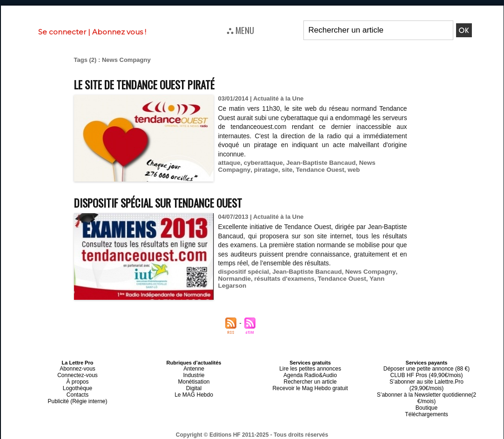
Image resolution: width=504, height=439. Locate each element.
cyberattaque (262, 163)
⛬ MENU (240, 30)
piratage (230, 170)
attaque (229, 163)
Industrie (194, 374)
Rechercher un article (310, 379)
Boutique (427, 396)
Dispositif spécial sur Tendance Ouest (168, 202)
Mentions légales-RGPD (326, 428)
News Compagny (378, 163)
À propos (77, 379)
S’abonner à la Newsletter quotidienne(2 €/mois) (427, 388)
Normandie (234, 279)
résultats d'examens (282, 279)
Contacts (77, 391)
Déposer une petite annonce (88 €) (426, 368)
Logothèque (77, 385)
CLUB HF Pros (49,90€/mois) (427, 374)
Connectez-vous (78, 374)
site (250, 170)
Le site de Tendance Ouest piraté (154, 84)
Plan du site (229, 435)
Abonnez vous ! (119, 32)
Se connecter (62, 32)
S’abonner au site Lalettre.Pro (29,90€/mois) (427, 379)
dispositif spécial (243, 272)
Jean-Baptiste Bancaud (317, 163)
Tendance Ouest (282, 170)
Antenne (194, 368)
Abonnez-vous (77, 368)
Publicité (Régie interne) (77, 396)
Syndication (275, 435)
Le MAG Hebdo (194, 391)
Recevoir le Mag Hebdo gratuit (310, 385)
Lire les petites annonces (310, 368)
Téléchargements (427, 402)
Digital (194, 385)
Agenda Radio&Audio (310, 374)
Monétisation (194, 379)
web (314, 170)
